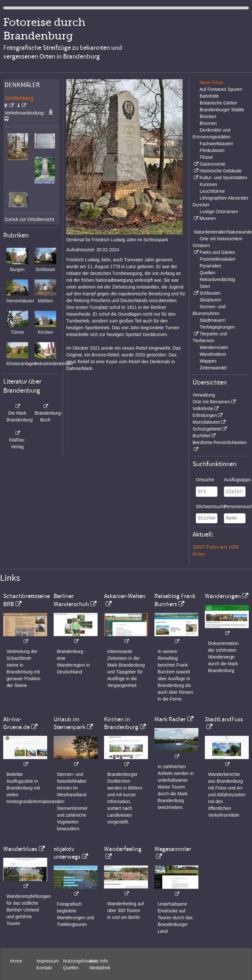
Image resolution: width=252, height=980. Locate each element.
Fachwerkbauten (216, 144)
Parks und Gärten (217, 252)
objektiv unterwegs (67, 853)
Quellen (207, 273)
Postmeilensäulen (218, 259)
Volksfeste (203, 408)
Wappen (208, 361)
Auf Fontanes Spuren (221, 89)
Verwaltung (204, 395)
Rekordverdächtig (217, 279)
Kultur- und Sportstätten (223, 178)
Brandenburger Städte (222, 110)
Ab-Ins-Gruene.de (16, 723)
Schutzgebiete (207, 429)
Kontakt (44, 968)
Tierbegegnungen (217, 327)
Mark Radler (170, 719)
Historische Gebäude (220, 171)
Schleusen (210, 293)
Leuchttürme (212, 191)
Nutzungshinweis (80, 961)
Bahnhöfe (209, 96)
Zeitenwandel (213, 368)
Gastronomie (212, 164)
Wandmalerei (213, 354)
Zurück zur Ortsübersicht (29, 219)
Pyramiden (210, 266)
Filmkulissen (212, 150)
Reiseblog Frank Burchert (175, 600)
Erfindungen (205, 415)
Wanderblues (20, 849)
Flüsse (206, 157)
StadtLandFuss (224, 719)
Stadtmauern (213, 320)
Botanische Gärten (218, 103)
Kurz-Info (99, 961)
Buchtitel (201, 436)
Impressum (48, 961)
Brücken (208, 116)
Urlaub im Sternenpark (69, 723)
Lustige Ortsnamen (219, 212)
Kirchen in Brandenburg (121, 723)
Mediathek (100, 968)
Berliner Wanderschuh (71, 600)
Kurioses (208, 184)
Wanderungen (223, 596)
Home (16, 961)
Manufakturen (206, 422)
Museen (207, 218)
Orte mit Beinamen (211, 402)
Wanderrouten (214, 347)
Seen (205, 286)
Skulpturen (210, 300)
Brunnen (208, 123)
